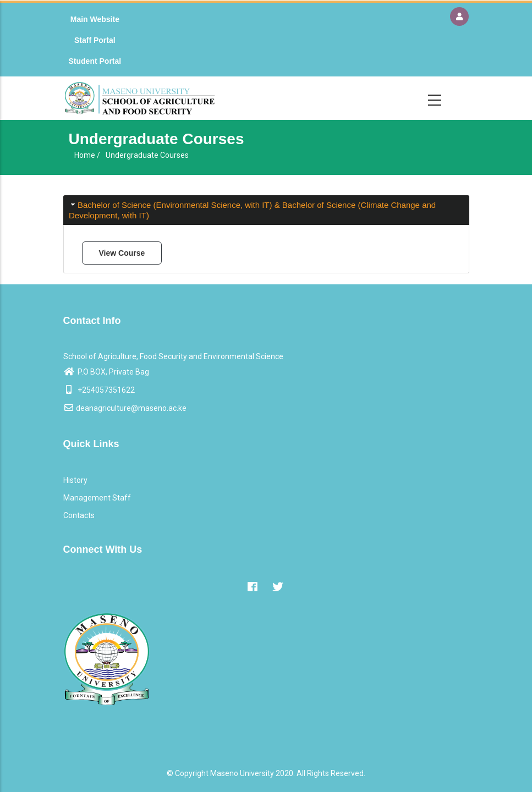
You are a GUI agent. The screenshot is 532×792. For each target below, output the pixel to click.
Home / (87, 155)
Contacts (79, 515)
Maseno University (242, 773)
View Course (122, 253)
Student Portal (95, 61)
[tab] (266, 210)
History (75, 480)
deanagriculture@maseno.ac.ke (125, 408)
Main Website (95, 19)
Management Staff (97, 498)
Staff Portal (95, 40)
